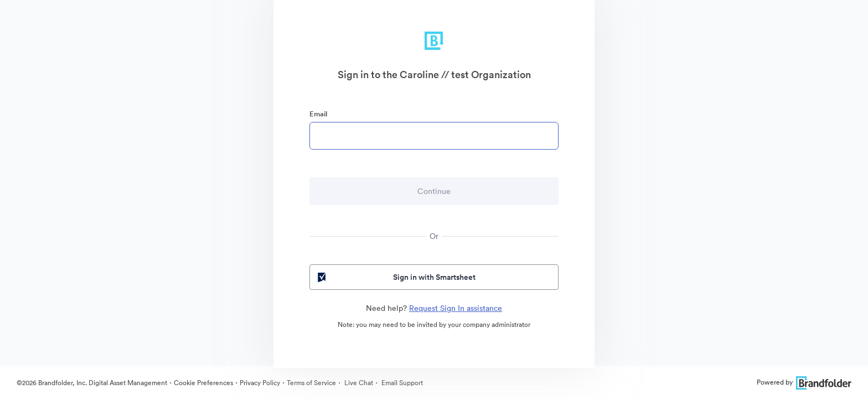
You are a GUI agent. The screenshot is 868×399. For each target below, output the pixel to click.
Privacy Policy (260, 383)
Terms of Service (311, 383)
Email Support (401, 383)
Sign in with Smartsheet (396, 277)
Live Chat (358, 383)
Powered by (804, 382)
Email (318, 114)
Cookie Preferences (203, 383)
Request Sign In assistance (456, 308)
